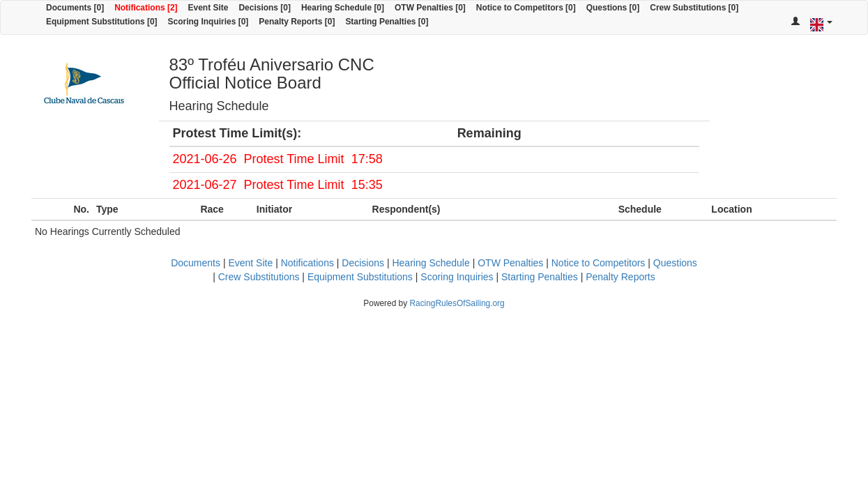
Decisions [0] (265, 8)
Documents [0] (75, 8)
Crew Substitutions (259, 277)
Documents (196, 263)
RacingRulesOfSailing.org (457, 303)
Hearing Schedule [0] (343, 8)
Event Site (208, 8)
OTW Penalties (510, 263)
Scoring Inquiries (457, 277)
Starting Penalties (540, 277)
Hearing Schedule (431, 263)
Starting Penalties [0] (387, 22)
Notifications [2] (146, 8)
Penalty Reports (620, 277)
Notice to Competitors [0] (526, 8)
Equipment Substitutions (360, 277)
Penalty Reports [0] (297, 22)
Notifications (307, 263)
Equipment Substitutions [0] (102, 22)
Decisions (363, 263)
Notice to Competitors (599, 263)
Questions (675, 263)
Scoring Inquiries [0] (208, 22)
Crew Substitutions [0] (694, 8)
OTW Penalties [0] (430, 8)
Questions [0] (613, 8)
